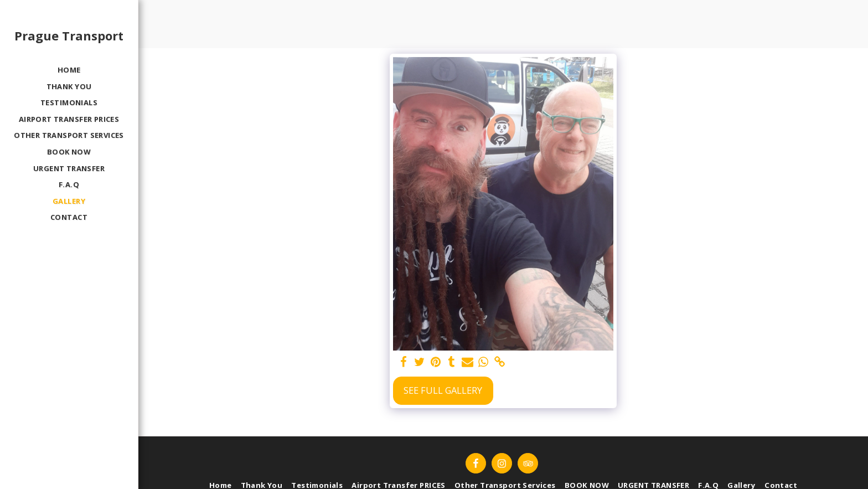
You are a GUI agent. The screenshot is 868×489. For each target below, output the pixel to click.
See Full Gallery (443, 390)
